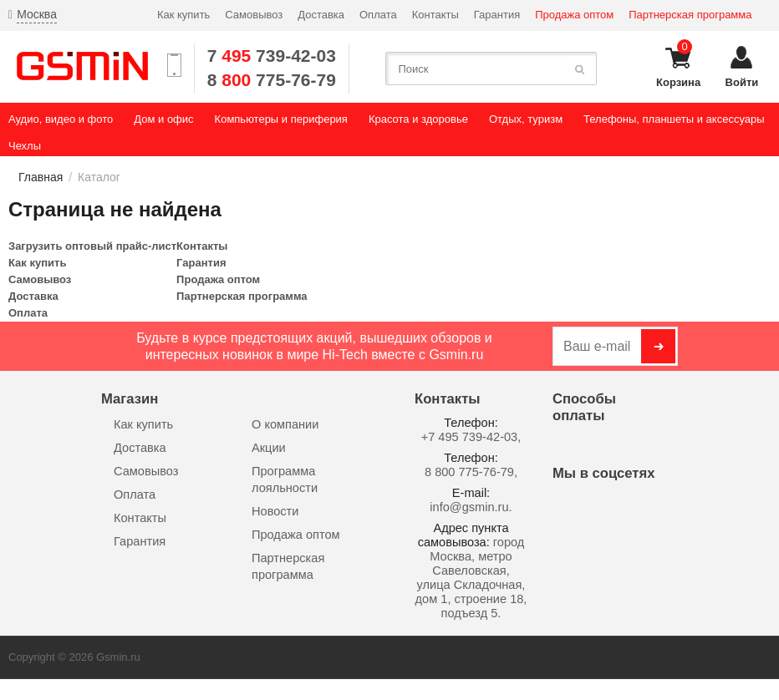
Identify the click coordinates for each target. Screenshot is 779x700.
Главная (41, 177)
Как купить (183, 15)
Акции (269, 448)
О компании (285, 424)
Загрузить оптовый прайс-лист (92, 246)
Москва (37, 14)
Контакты (435, 15)
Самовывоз (254, 15)
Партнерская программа (690, 15)
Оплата (378, 15)
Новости (275, 511)
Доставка (321, 15)
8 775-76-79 (272, 80)
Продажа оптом (574, 15)
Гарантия (497, 15)
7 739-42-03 (272, 56)
